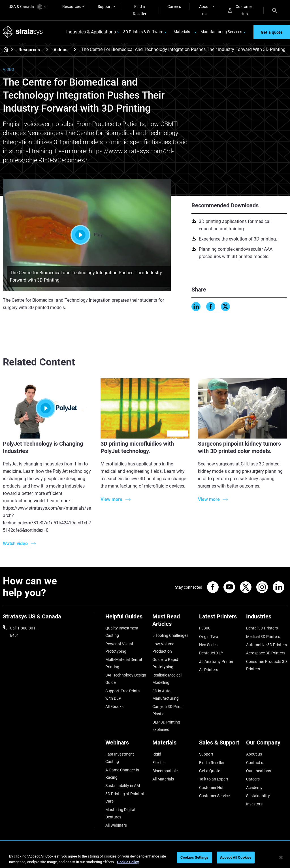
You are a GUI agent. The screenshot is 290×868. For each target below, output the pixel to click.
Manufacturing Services (221, 32)
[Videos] (75, 49)
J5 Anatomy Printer (216, 661)
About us (204, 10)
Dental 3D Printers (262, 628)
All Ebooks (114, 707)
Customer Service (214, 796)
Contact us (256, 763)
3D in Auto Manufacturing (166, 695)
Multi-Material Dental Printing (124, 663)
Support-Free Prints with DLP (122, 695)
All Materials (163, 779)
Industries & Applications (91, 32)
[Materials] (173, 745)
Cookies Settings (194, 857)
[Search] (275, 10)
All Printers (209, 670)
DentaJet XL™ (211, 653)
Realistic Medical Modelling (167, 679)
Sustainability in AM (123, 786)
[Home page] (4, 50)
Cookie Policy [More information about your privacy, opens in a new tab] (128, 862)
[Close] (281, 858)
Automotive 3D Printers (266, 645)
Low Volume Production (163, 648)
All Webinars (116, 825)
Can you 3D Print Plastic (167, 710)
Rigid (157, 754)
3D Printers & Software (143, 32)
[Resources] (47, 49)
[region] (145, 858)
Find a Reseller (140, 10)
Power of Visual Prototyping (119, 648)
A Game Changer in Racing (122, 774)
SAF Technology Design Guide (126, 679)
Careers (174, 7)
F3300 (205, 628)
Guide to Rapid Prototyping (165, 663)
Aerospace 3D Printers (266, 653)
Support (105, 7)
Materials (182, 32)
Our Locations (259, 771)
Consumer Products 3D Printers (266, 665)
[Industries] (267, 619)
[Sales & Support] (220, 745)
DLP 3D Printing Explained (166, 726)
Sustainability (258, 796)
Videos (60, 50)
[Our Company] (267, 745)
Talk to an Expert (214, 779)
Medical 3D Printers (263, 637)
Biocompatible (165, 771)
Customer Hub (240, 10)
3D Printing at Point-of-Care (125, 797)
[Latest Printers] (220, 619)
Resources (72, 7)
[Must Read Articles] (173, 622)
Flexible (159, 763)
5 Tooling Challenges (170, 635)
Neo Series (208, 645)
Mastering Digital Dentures (120, 813)
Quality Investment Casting (122, 632)
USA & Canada (27, 7)
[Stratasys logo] (23, 32)
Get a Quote (210, 771)
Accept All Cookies (236, 857)
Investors (254, 804)
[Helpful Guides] (126, 619)
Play (87, 235)
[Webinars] (126, 745)
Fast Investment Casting (120, 758)
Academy (254, 788)
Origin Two (209, 637)
